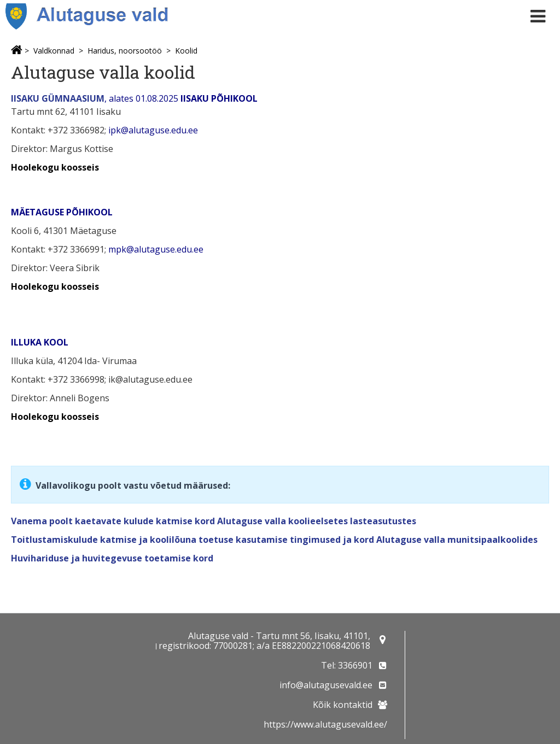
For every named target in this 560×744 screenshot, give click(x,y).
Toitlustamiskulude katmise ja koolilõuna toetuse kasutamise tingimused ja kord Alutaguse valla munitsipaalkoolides (274, 540)
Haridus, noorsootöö (125, 51)
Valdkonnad (54, 51)
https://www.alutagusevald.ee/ (325, 724)
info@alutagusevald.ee (326, 685)
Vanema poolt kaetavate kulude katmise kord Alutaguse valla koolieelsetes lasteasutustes (214, 521)
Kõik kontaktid (343, 705)
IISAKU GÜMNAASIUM (58, 98)
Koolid (186, 51)
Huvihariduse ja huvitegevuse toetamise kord (112, 558)
